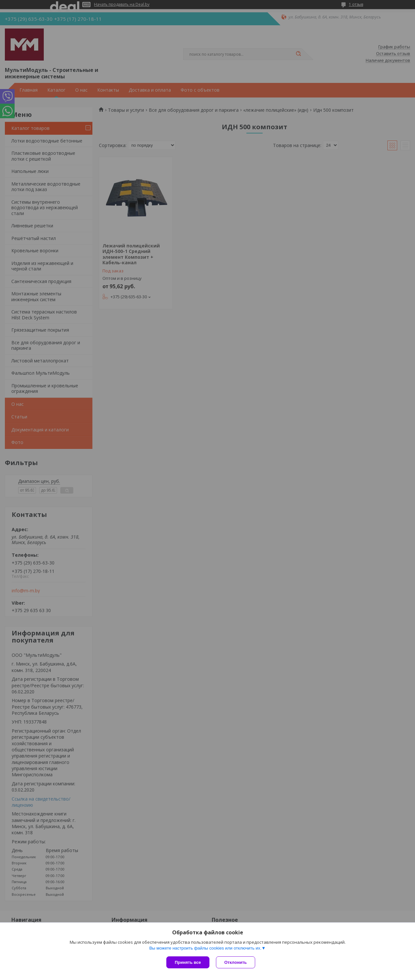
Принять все (188, 962)
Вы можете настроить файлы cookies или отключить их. (205, 948)
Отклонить (236, 962)
